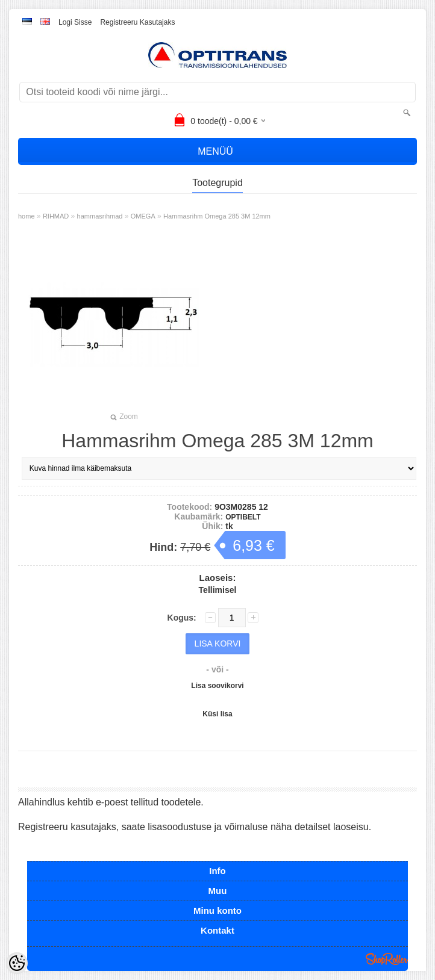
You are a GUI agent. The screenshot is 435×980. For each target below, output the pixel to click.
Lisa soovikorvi (217, 686)
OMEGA (143, 216)
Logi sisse (75, 22)
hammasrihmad (100, 216)
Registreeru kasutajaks (137, 22)
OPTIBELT (243, 517)
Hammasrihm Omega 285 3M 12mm (217, 216)
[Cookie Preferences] (17, 963)
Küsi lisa (217, 714)
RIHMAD (56, 216)
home (27, 216)
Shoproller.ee (387, 959)
